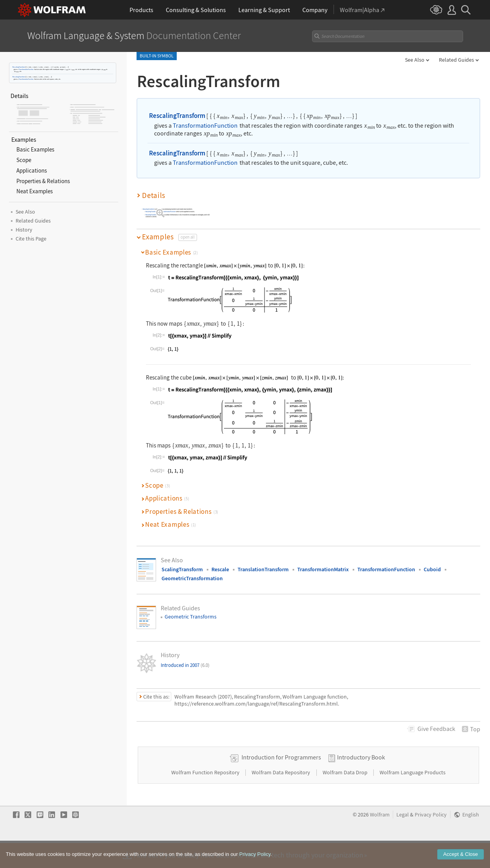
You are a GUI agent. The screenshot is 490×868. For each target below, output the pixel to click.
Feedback (436, 729)
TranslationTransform (263, 569)
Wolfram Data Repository (281, 797)
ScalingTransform (182, 569)
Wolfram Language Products (413, 797)
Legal (403, 839)
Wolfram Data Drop (346, 797)
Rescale (220, 569)
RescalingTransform (19, 67)
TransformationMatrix (323, 569)
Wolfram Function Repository (206, 797)
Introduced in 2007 (185, 665)
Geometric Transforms (191, 617)
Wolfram (380, 839)
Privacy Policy (431, 839)
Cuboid (432, 569)
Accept (461, 854)
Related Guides (456, 60)
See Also (415, 60)
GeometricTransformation (192, 578)
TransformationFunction (26, 69)
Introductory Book (361, 782)
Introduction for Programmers (281, 782)
